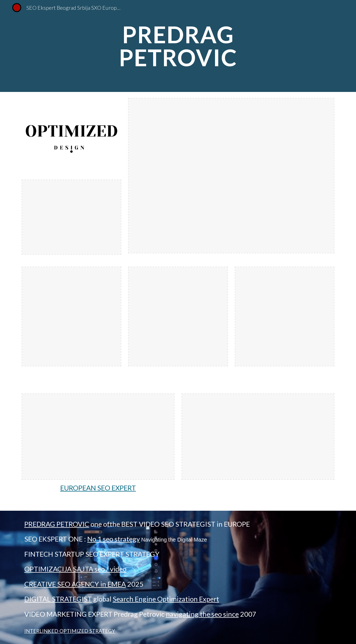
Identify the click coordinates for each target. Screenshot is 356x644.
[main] (178, 46)
